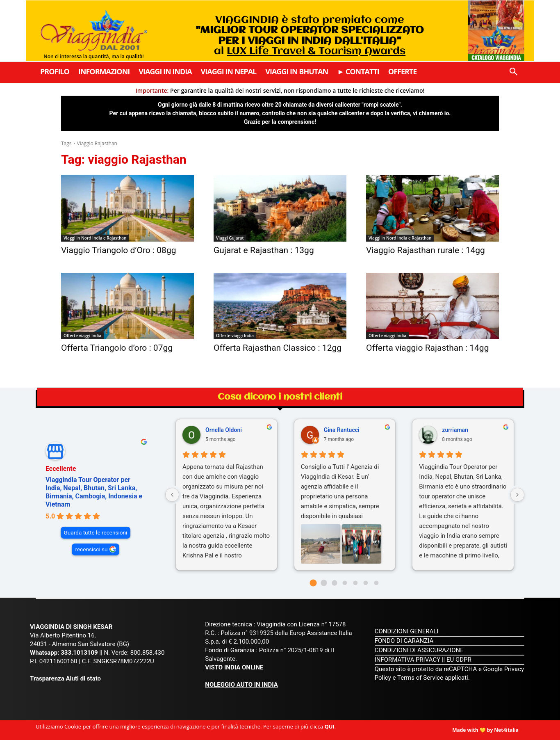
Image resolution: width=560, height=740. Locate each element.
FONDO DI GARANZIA (404, 641)
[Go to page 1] (324, 583)
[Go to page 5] (366, 583)
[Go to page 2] (334, 583)
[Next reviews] (517, 495)
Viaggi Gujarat (230, 238)
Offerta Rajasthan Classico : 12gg (278, 348)
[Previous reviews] (172, 495)
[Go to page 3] (345, 583)
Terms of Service (420, 678)
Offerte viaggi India (82, 336)
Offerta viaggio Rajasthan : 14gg (427, 348)
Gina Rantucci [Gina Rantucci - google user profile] (342, 430)
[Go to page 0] (313, 583)
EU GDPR (459, 660)
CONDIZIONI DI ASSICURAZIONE (419, 650)
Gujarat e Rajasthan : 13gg (264, 250)
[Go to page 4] (355, 583)
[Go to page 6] (376, 583)
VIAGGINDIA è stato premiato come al (310, 36)
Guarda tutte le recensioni (96, 532)
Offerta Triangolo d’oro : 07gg (117, 348)
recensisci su (91, 549)
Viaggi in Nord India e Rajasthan (95, 238)
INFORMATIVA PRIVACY (408, 660)
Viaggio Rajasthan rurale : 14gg (426, 250)
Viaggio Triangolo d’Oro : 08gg (119, 250)
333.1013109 (79, 653)
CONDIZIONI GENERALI (407, 631)
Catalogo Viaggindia (496, 57)
